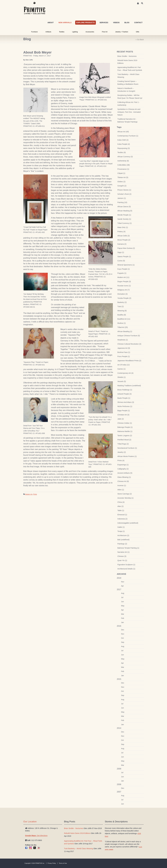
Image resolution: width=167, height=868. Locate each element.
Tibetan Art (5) (123, 177)
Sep (123, 642)
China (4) (121, 502)
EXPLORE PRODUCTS (86, 23)
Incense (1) (122, 485)
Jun (123, 602)
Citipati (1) (121, 173)
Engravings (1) (123, 465)
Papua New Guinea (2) (126, 248)
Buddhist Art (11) (124, 319)
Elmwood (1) (122, 515)
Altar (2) (121, 506)
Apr (122, 586)
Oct (122, 638)
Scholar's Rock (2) (124, 194)
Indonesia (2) (122, 519)
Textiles (62, 32)
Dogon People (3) (124, 281)
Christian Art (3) (123, 415)
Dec (123, 630)
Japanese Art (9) (124, 348)
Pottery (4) (121, 232)
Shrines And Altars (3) (126, 402)
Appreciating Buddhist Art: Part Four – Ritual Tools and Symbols (130, 69)
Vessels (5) (122, 381)
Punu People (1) (124, 356)
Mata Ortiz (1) (123, 227)
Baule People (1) (124, 398)
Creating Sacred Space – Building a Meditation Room (128, 83)
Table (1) (121, 510)
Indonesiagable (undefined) (128, 523)
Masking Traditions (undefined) (129, 386)
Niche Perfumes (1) (125, 406)
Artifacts (48, 32)
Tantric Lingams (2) (125, 436)
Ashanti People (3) (125, 394)
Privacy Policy (52, 863)
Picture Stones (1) (124, 190)
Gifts (138, 32)
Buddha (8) (122, 315)
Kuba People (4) (124, 144)
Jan (123, 622)
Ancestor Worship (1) (125, 498)
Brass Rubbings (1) (125, 390)
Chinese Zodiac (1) (125, 423)
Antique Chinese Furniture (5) (129, 336)
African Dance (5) (124, 207)
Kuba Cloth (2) (123, 140)
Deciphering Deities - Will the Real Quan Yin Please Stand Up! (130, 97)
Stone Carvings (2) (125, 494)
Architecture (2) (123, 535)
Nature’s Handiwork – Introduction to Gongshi (126, 90)
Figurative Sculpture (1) (126, 565)
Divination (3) (122, 294)
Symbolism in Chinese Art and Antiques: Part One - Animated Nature (129, 112)
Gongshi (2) (122, 186)
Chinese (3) (122, 556)
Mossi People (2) (124, 240)
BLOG (127, 23)
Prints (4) (121, 461)
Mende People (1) (124, 215)
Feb (123, 618)
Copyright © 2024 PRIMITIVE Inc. (35, 863)
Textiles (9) (122, 152)
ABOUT (50, 23)
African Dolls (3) (124, 236)
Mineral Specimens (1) (126, 265)
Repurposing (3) (124, 148)
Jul (122, 597)
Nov (123, 582)
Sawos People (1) (124, 257)
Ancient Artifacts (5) (125, 473)
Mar (123, 614)
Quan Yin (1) (122, 560)
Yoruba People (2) (124, 298)
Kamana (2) (122, 244)
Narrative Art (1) (124, 552)
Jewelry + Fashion (122, 32)
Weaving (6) (122, 311)
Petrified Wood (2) (124, 440)
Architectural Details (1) (126, 569)
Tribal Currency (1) (125, 223)
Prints (35, 494)
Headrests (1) (123, 340)
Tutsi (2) (121, 306)
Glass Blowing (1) (124, 477)
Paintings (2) (122, 544)
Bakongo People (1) (125, 427)
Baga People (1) (124, 411)
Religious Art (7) (124, 290)
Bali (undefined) (123, 540)
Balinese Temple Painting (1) (128, 548)
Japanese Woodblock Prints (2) (129, 361)
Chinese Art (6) (123, 481)
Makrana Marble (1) (125, 431)
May (123, 606)
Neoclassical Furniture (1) (127, 448)
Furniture (34, 32)
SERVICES (104, 23)
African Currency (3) (125, 157)
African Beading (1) (125, 331)
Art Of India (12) (124, 365)
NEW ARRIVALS (65, 23)
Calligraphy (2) (123, 469)
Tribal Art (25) (123, 327)
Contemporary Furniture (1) (128, 136)
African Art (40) (123, 132)
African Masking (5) (125, 211)
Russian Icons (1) (124, 286)
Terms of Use (63, 863)
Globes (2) (121, 182)
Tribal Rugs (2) (123, 444)
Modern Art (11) (123, 277)
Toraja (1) (121, 531)
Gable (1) (121, 527)
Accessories (90, 32)
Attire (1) (121, 490)
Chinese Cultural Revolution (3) (129, 344)
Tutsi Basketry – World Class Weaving (128, 76)
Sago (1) (121, 252)
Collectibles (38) (124, 165)
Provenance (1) (123, 169)
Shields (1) (122, 377)
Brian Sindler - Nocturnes (127, 56)
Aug (123, 593)
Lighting (75, 32)
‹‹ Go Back (140, 40)
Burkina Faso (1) (124, 352)
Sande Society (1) (124, 219)
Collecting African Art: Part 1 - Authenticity (129, 104)
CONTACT (138, 23)
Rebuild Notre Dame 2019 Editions (127, 62)
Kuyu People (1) (124, 269)
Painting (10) (122, 202)
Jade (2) (121, 419)
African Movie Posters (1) (127, 456)
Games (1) (122, 369)
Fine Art (105, 32)
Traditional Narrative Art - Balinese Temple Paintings (128, 120)
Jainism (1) (122, 198)
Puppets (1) (122, 273)
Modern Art (29, 494)
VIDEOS (116, 23)
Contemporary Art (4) (125, 373)
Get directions (36, 836)
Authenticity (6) (123, 161)
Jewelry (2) (122, 452)
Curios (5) (121, 261)
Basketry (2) (122, 302)
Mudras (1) (122, 323)
